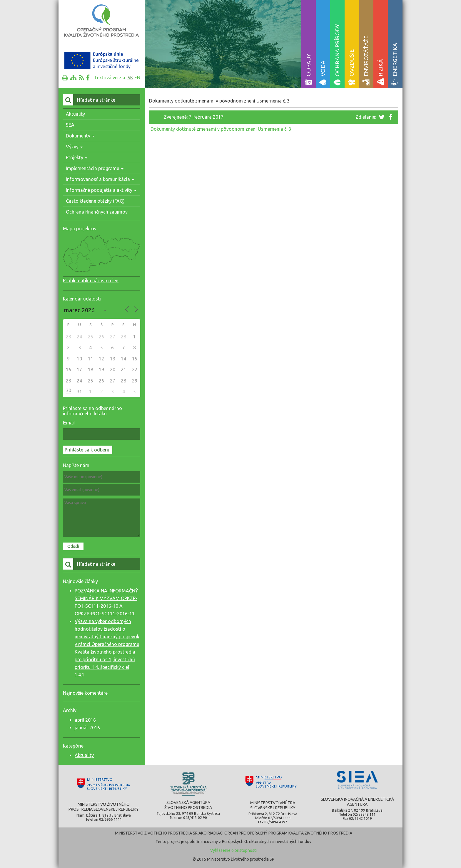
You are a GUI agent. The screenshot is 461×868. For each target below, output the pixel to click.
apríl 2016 (85, 720)
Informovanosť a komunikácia (100, 179)
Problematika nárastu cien (91, 281)
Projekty (77, 157)
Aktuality (75, 114)
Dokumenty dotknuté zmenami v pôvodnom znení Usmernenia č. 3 (221, 129)
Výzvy (74, 147)
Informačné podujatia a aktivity (101, 190)
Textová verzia (110, 78)
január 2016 (87, 728)
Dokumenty (80, 136)
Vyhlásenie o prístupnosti (233, 850)
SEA (70, 125)
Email (69, 423)
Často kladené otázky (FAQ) (95, 201)
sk (130, 78)
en (137, 78)
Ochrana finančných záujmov (97, 212)
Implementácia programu (95, 168)
